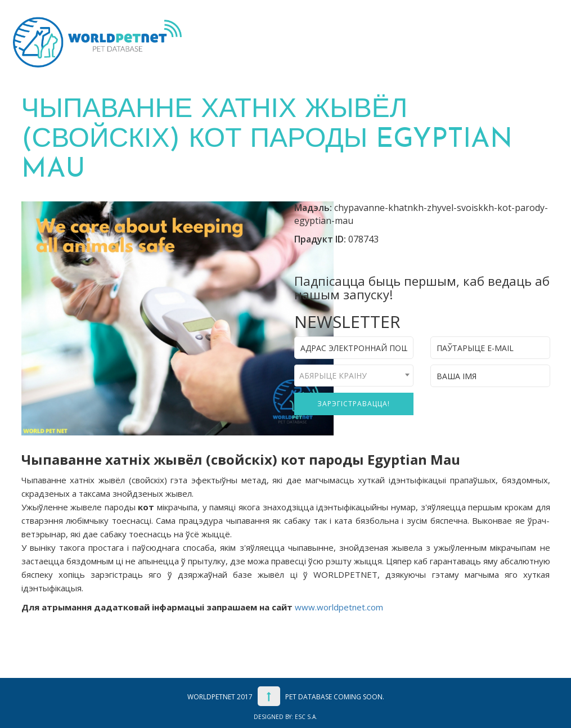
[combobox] (354, 376)
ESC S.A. (306, 717)
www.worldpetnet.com (339, 607)
